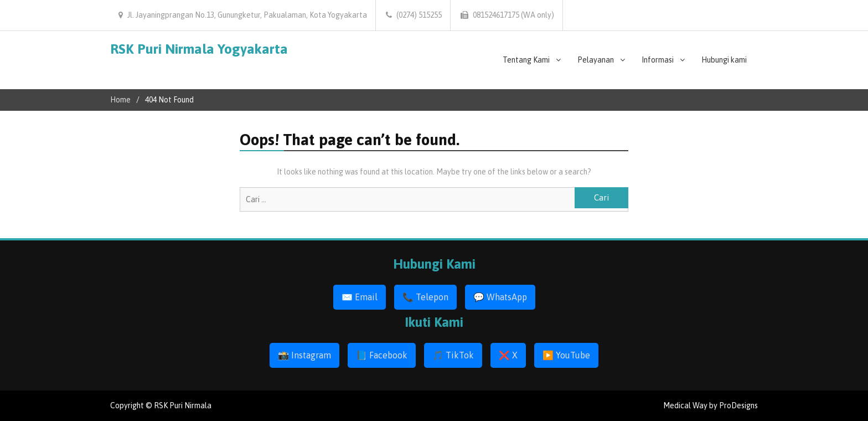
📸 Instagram (304, 355)
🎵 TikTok (453, 355)
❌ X (508, 355)
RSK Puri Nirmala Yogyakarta (199, 49)
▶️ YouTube (566, 355)
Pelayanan (596, 60)
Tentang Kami (526, 60)
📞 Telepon (425, 297)
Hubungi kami (724, 60)
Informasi (658, 60)
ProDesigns (738, 405)
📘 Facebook (382, 355)
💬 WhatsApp (500, 297)
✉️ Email (360, 297)
